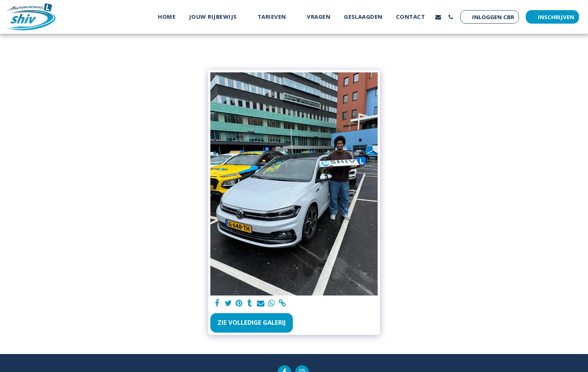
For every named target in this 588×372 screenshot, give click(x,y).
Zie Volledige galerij (252, 322)
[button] (217, 17)
